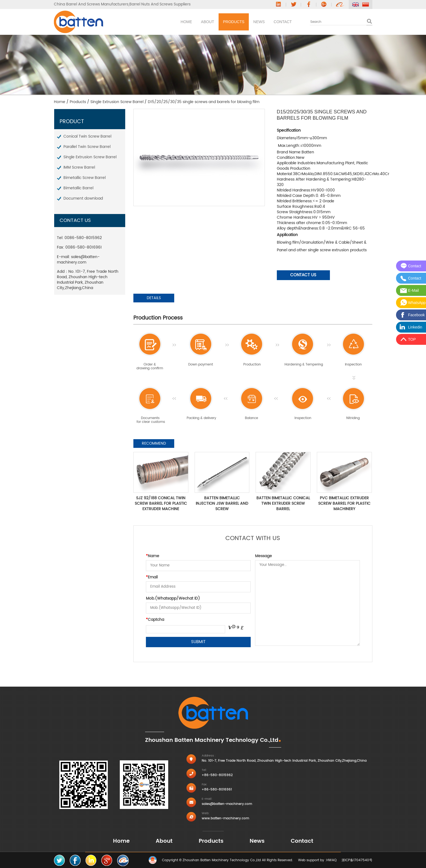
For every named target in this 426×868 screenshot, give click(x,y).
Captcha (155, 620)
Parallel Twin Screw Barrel (87, 147)
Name (153, 556)
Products (208, 22)
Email (152, 577)
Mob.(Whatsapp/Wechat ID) (173, 599)
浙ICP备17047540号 (357, 860)
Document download (83, 198)
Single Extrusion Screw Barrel (117, 102)
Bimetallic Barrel (78, 188)
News (244, 22)
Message (263, 556)
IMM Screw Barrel (79, 167)
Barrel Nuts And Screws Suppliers (160, 4)
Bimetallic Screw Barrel (85, 178)
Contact (278, 22)
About (172, 22)
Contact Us (303, 275)
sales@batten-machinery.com (78, 260)
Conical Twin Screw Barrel (87, 136)
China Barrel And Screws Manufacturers (91, 4)
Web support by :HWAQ (317, 860)
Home (141, 22)
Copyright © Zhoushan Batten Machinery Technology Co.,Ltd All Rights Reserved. (227, 860)
